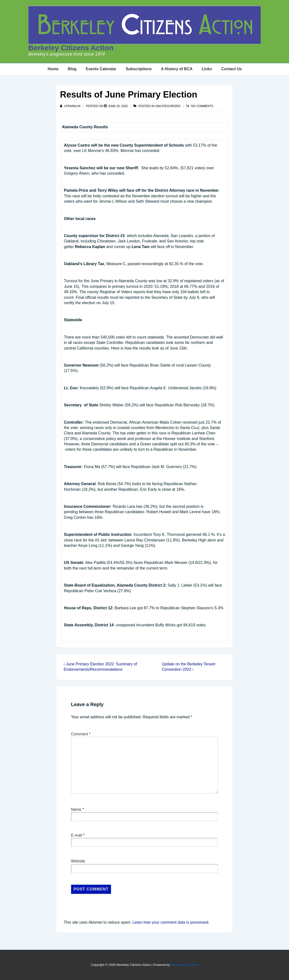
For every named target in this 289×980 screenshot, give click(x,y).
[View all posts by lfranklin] (71, 106)
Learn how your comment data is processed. (171, 922)
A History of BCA (177, 69)
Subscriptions (139, 69)
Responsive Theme (185, 965)
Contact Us (231, 69)
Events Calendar (101, 69)
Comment (81, 734)
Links (207, 69)
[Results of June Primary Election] (118, 106)
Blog (72, 69)
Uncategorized (168, 106)
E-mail (77, 835)
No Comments (202, 106)
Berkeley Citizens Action (71, 48)
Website (78, 861)
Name (76, 809)
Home (53, 69)
